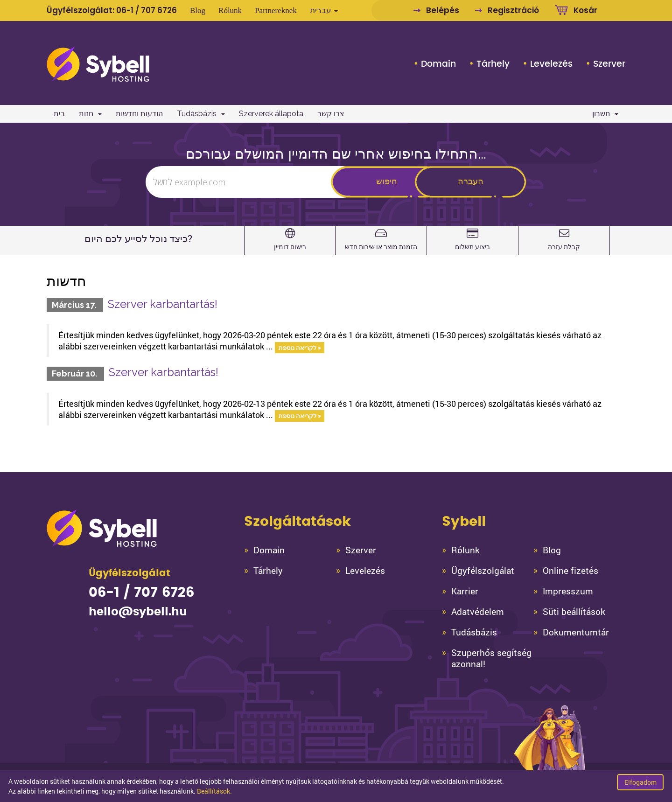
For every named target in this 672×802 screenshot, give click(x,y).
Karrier (465, 591)
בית (59, 114)
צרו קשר (331, 114)
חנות (90, 114)
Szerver (609, 64)
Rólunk (230, 10)
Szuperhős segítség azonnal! (491, 658)
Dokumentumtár (576, 632)
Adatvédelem (478, 612)
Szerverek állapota (271, 114)
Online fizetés (570, 571)
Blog (198, 10)
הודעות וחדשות (139, 114)
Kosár (585, 10)
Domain (438, 64)
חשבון (605, 114)
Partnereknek (276, 10)
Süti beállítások (574, 612)
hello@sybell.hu (138, 612)
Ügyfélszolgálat (483, 571)
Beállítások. (214, 791)
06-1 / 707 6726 (147, 10)
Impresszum (568, 591)
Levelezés (551, 64)
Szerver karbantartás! (163, 304)
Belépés (443, 10)
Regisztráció (513, 10)
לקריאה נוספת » (300, 347)
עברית (324, 10)
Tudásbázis (201, 114)
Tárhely (493, 64)
